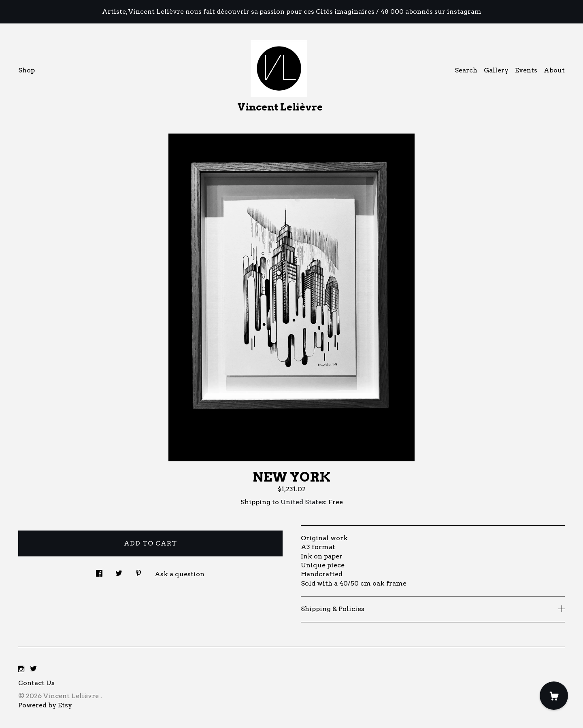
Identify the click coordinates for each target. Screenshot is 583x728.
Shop (27, 70)
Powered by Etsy (45, 705)
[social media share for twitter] (119, 571)
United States (303, 502)
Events (526, 70)
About (554, 70)
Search (466, 70)
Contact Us (36, 683)
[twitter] (33, 670)
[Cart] (554, 696)
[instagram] (21, 670)
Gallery (496, 70)
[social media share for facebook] (99, 571)
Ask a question (180, 574)
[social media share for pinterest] (138, 571)
